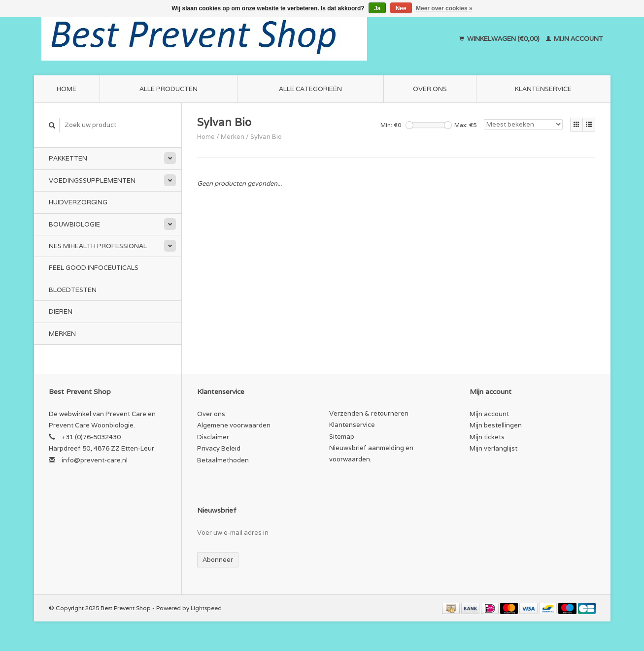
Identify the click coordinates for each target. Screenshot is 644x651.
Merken (62, 334)
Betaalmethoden (223, 460)
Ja (377, 8)
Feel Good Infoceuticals (94, 268)
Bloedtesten (73, 290)
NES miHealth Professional (98, 246)
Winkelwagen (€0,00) (500, 39)
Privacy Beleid (219, 448)
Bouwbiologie (74, 224)
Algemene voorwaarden (234, 425)
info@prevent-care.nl (95, 460)
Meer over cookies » (444, 8)
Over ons (430, 89)
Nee (401, 8)
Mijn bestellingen (496, 425)
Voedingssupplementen (92, 180)
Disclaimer (213, 437)
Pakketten (68, 158)
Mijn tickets (487, 437)
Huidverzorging (78, 202)
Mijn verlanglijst (493, 448)
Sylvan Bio (266, 137)
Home (67, 89)
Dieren (61, 311)
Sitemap (342, 437)
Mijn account (575, 39)
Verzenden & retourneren (369, 413)
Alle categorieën (310, 89)
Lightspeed (206, 608)
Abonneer (218, 560)
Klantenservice (543, 89)
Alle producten (169, 89)
